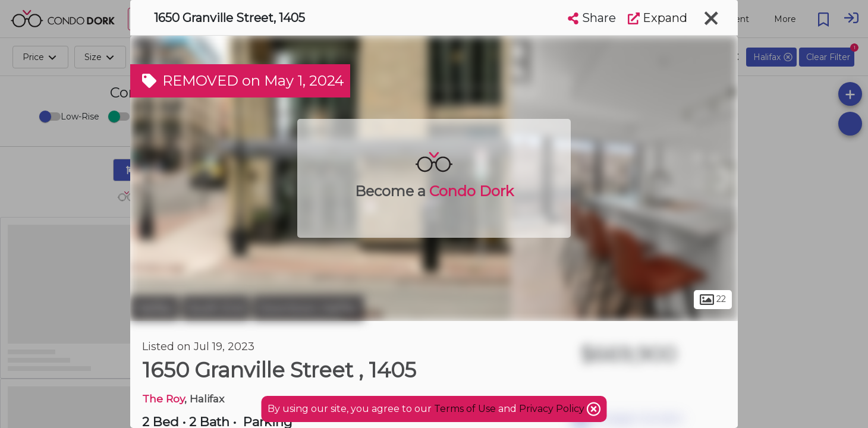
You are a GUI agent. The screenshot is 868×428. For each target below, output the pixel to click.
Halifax (155, 308)
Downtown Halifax (308, 308)
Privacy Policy (553, 409)
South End (216, 308)
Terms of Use (465, 409)
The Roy (163, 399)
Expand (658, 18)
